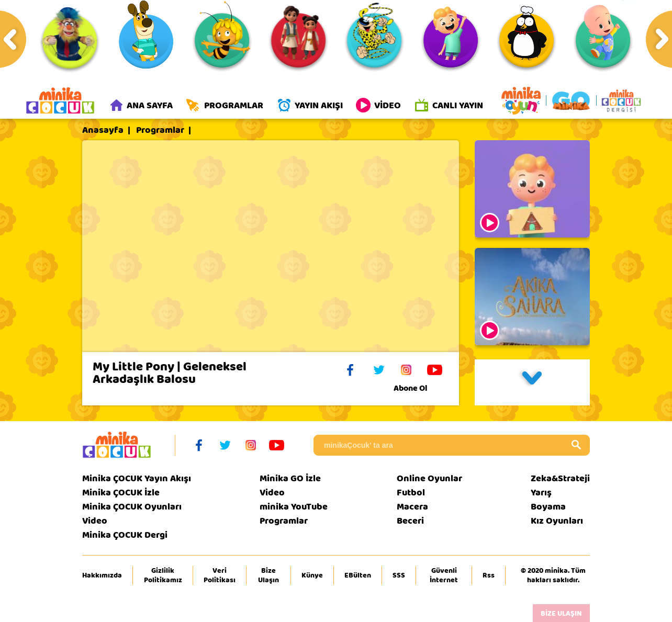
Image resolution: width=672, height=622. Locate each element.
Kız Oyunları (557, 521)
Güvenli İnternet (444, 575)
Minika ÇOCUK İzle (121, 493)
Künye (312, 575)
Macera (412, 507)
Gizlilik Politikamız (163, 575)
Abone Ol (418, 388)
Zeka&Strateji (560, 478)
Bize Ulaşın (268, 575)
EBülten (358, 575)
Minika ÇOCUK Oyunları (132, 507)
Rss (489, 575)
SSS (399, 575)
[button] (532, 382)
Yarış (541, 493)
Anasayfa (103, 130)
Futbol (411, 493)
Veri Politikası (220, 575)
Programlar (160, 130)
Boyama (548, 507)
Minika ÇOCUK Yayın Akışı (137, 478)
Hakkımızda (102, 575)
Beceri (410, 521)
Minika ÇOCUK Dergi (125, 535)
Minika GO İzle (290, 478)
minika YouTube (294, 507)
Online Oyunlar (429, 478)
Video (95, 521)
